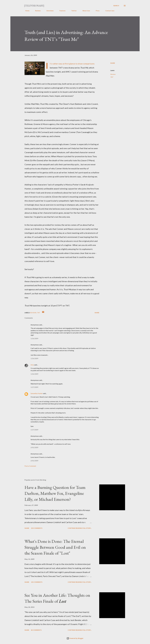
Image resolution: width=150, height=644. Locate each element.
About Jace (85, 11)
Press (96, 11)
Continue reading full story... (80, 528)
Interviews (49, 11)
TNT (112, 77)
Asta (32, 365)
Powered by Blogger (75, 638)
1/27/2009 (34, 387)
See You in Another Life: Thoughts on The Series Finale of (57, 598)
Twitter (73, 11)
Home (26, 11)
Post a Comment (30, 466)
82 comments (36, 630)
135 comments (37, 582)
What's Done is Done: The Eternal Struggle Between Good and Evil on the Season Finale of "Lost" (55, 547)
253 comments (37, 528)
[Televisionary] (34, 6)
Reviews (37, 11)
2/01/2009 (34, 447)
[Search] (116, 6)
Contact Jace (109, 11)
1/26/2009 (34, 338)
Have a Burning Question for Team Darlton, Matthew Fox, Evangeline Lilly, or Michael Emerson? (55, 493)
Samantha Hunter (37, 393)
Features (61, 11)
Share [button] (113, 63)
